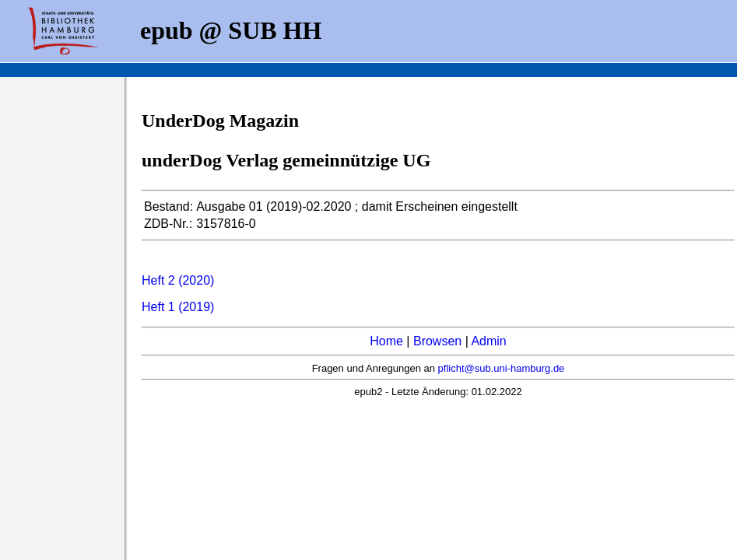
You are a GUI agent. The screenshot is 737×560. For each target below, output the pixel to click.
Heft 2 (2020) (178, 280)
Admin (488, 341)
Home (386, 341)
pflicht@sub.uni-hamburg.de (502, 368)
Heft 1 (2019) (178, 307)
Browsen (437, 341)
